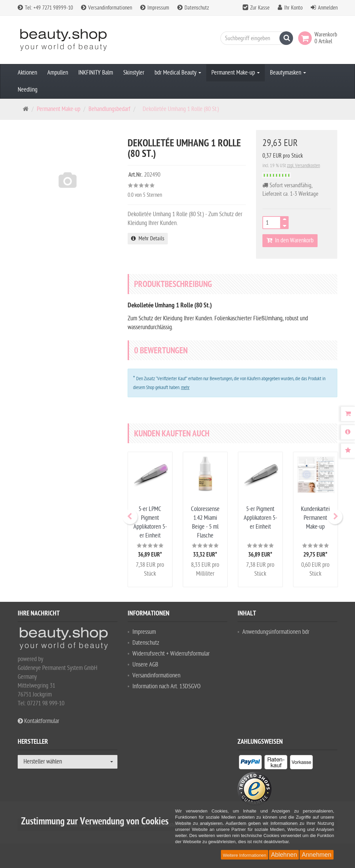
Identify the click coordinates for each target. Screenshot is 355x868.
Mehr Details (148, 239)
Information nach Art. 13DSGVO (166, 686)
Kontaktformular (38, 721)
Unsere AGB (145, 665)
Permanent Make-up (236, 73)
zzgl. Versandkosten (303, 166)
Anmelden (328, 8)
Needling (28, 90)
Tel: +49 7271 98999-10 (45, 8)
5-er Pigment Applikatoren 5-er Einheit (260, 518)
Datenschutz (193, 8)
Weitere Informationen (245, 855)
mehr (185, 388)
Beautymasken (288, 73)
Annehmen (316, 855)
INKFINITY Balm (96, 73)
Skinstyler (134, 73)
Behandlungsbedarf (109, 109)
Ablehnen (284, 855)
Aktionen (27, 73)
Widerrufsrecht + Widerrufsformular (171, 654)
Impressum (155, 8)
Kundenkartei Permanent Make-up (315, 518)
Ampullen (58, 73)
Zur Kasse (260, 8)
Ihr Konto (293, 8)
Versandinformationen (107, 8)
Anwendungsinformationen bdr (276, 632)
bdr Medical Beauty (178, 73)
